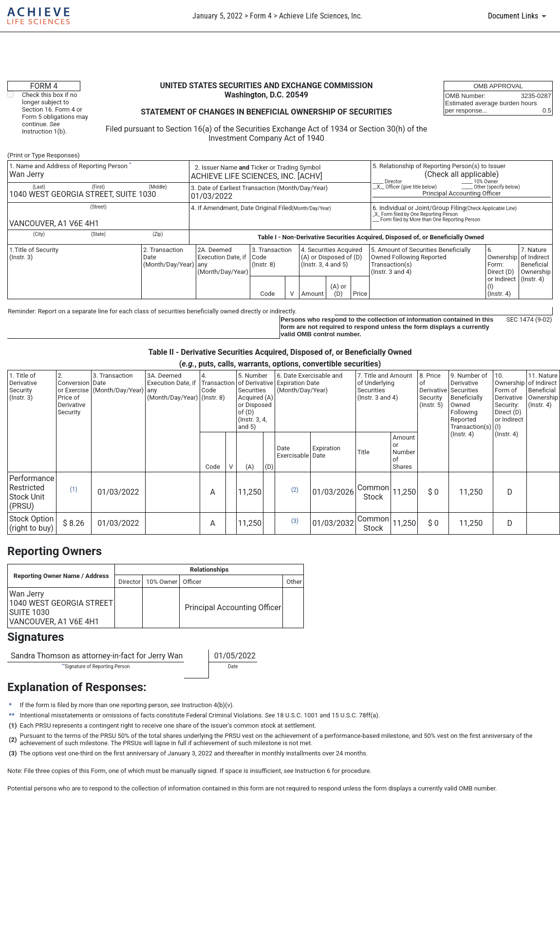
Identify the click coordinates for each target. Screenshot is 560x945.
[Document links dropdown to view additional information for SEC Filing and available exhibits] (519, 16)
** (63, 665)
